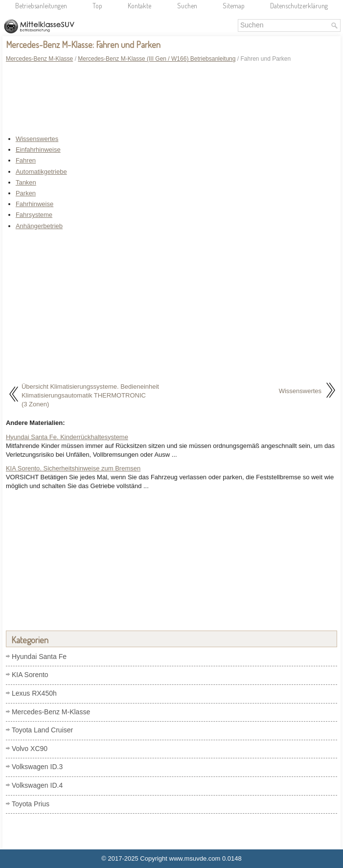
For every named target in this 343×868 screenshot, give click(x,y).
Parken (26, 193)
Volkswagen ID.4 (37, 785)
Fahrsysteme (34, 215)
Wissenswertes (37, 139)
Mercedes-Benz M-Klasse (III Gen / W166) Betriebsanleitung (157, 59)
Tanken (26, 182)
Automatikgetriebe (41, 172)
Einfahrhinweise (38, 150)
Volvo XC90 (30, 749)
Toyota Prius (31, 804)
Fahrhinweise (34, 204)
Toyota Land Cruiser (42, 730)
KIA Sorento (30, 675)
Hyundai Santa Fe (39, 657)
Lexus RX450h (34, 693)
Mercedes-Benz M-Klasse (39, 59)
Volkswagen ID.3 (37, 767)
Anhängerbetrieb (39, 226)
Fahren (26, 160)
